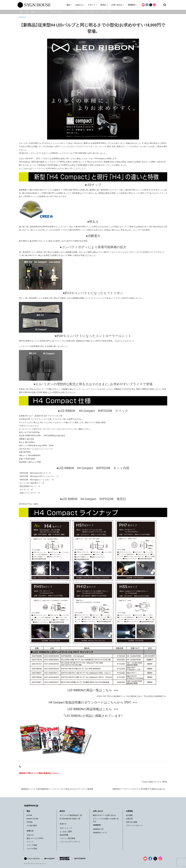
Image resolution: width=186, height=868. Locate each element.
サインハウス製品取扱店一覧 (71, 815)
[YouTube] (145, 859)
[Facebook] (150, 859)
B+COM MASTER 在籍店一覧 (70, 819)
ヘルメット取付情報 (67, 838)
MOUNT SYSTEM (32, 819)
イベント (30, 842)
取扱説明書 (64, 835)
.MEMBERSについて (100, 833)
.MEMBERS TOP (98, 829)
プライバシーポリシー (134, 825)
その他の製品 (32, 825)
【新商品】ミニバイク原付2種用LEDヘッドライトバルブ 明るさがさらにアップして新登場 (57, 789)
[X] (155, 859)
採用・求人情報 (131, 822)
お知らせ (30, 835)
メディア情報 (32, 845)
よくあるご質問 (66, 832)
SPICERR (30, 822)
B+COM (29, 815)
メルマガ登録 (32, 849)
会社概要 (129, 815)
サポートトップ (66, 828)
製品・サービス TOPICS (158, 782)
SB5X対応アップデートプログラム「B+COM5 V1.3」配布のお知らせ (139, 789)
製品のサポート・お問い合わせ (104, 815)
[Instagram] (160, 859)
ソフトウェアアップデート (70, 842)
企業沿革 (129, 819)
